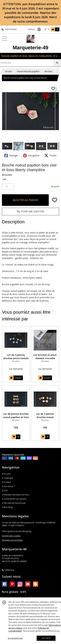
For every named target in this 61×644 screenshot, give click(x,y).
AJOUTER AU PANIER (25, 200)
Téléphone (8, 570)
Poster (51, 156)
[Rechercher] (57, 63)
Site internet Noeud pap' (14, 503)
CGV (5, 490)
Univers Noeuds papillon (28, 71)
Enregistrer (31, 156)
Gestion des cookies (11, 536)
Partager (11, 156)
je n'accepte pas (15, 638)
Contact (31, 29)
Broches (48, 71)
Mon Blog (7, 507)
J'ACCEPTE (46, 638)
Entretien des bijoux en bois (15, 495)
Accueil (8, 71)
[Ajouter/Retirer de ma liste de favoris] (55, 200)
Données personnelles (12, 540)
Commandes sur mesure (14, 499)
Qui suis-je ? (8, 486)
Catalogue (8, 478)
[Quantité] (8, 187)
